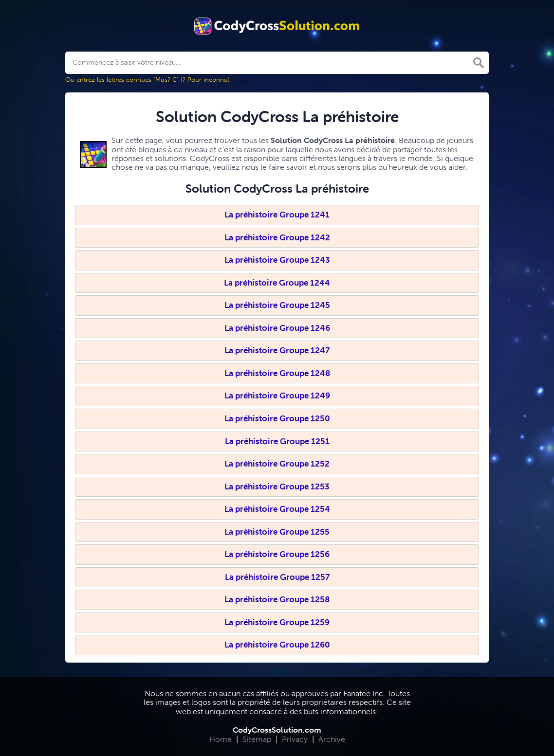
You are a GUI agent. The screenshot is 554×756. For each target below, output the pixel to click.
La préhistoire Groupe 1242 (277, 237)
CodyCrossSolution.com (277, 730)
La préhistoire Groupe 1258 (277, 599)
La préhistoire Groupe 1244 (277, 283)
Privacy (295, 739)
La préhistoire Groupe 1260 (277, 645)
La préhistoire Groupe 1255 (277, 532)
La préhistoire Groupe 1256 (277, 554)
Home (221, 739)
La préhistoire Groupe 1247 (277, 350)
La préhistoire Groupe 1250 (277, 418)
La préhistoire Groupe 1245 (277, 305)
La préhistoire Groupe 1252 (277, 464)
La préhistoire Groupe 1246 (277, 328)
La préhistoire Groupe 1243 (277, 260)
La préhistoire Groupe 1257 (277, 577)
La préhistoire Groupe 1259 (277, 622)
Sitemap (257, 739)
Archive (332, 739)
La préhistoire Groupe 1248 (277, 373)
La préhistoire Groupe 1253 (277, 486)
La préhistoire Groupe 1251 (277, 441)
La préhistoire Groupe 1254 (277, 509)
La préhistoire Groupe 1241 (277, 215)
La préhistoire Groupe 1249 (277, 396)
